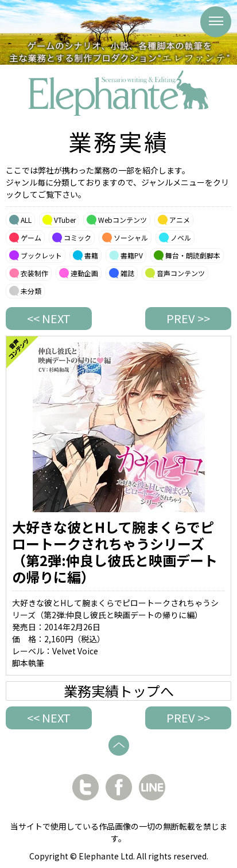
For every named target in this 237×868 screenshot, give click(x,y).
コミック (77, 237)
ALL (26, 220)
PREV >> (188, 318)
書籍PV (132, 255)
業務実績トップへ (119, 691)
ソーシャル (131, 237)
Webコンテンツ (123, 220)
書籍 (91, 255)
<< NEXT (49, 318)
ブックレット (41, 255)
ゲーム (31, 237)
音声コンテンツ (181, 273)
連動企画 (84, 273)
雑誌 (127, 273)
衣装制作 (34, 273)
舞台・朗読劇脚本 (193, 255)
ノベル (181, 237)
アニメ (180, 220)
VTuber (65, 220)
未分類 (31, 291)
